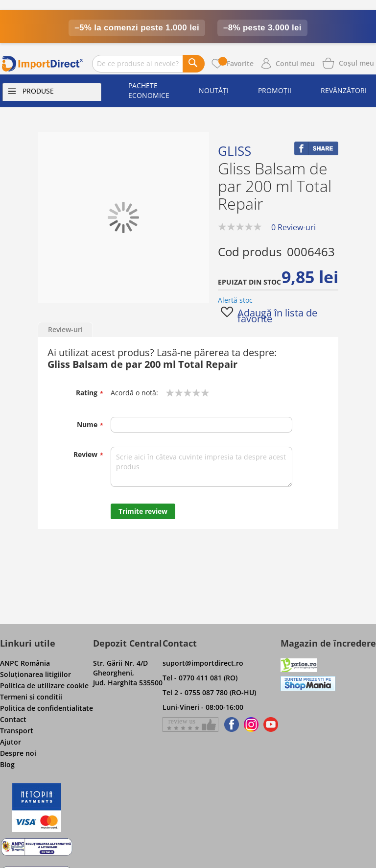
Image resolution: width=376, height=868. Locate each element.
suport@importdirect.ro (203, 663)
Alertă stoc (235, 300)
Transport (17, 731)
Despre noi (18, 753)
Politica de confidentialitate (47, 708)
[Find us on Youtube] (271, 724)
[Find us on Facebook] (230, 724)
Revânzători (344, 90)
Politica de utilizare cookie (44, 686)
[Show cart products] (356, 62)
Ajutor (11, 742)
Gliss (235, 151)
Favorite (236, 63)
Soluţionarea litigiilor (35, 674)
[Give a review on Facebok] (190, 724)
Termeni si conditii (31, 697)
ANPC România (25, 663)
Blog (7, 764)
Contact (13, 719)
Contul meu (295, 63)
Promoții (275, 90)
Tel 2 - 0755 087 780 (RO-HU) (209, 692)
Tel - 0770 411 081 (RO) (200, 678)
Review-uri (65, 329)
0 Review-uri (294, 227)
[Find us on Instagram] (251, 724)
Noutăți (214, 90)
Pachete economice (149, 90)
